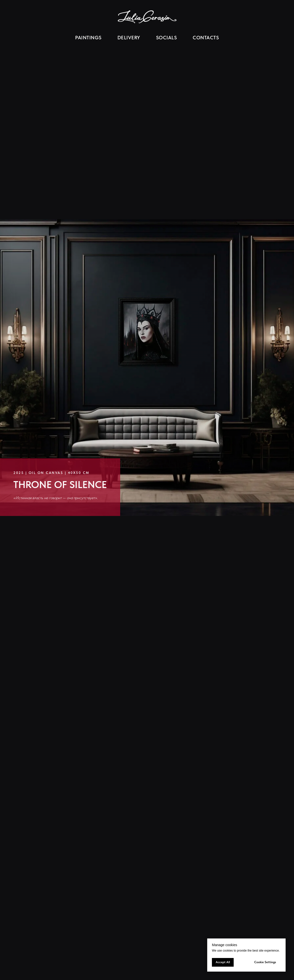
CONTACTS (206, 38)
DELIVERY (129, 38)
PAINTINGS (88, 38)
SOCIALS (167, 38)
